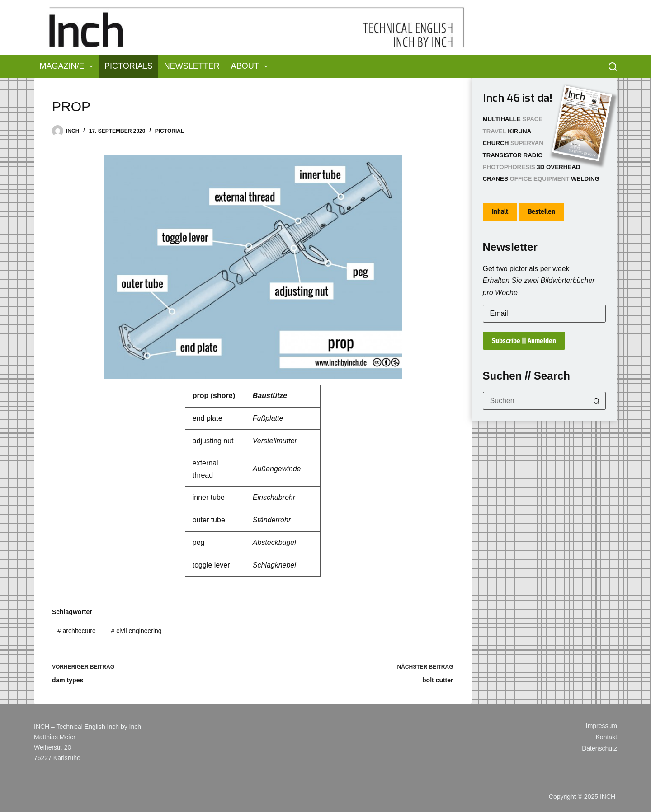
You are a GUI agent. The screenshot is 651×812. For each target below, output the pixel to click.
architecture (77, 631)
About (251, 66)
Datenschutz (599, 748)
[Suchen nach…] (535, 401)
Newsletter (192, 66)
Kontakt (606, 737)
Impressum (601, 726)
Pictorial (170, 131)
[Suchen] (613, 67)
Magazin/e (68, 66)
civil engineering (137, 631)
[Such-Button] (597, 401)
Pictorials (129, 66)
